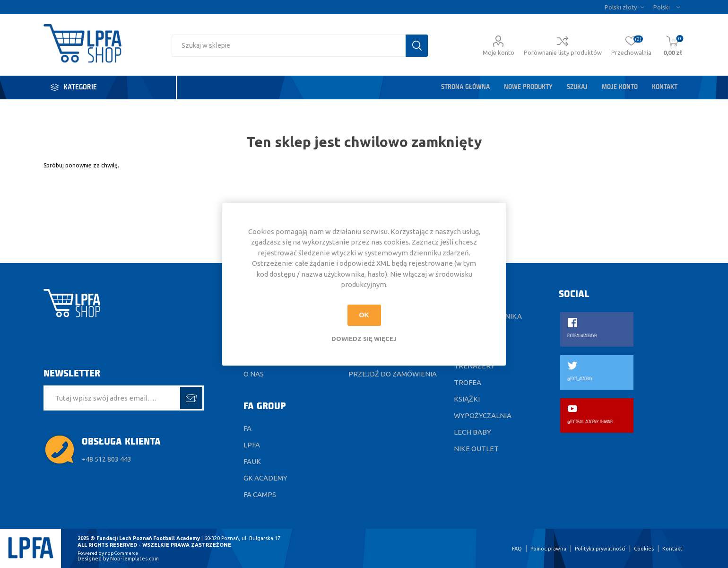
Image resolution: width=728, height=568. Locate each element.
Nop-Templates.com (134, 559)
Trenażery (474, 366)
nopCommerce (121, 553)
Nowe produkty (528, 87)
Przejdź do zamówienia (393, 374)
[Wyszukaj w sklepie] (289, 46)
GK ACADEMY (265, 478)
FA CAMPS (260, 494)
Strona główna (465, 87)
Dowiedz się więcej (364, 339)
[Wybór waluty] (624, 7)
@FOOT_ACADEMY (580, 379)
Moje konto (498, 52)
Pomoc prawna (548, 549)
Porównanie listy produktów (563, 52)
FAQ (517, 549)
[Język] (667, 7)
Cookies (644, 549)
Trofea (468, 382)
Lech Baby (472, 432)
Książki (467, 399)
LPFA (252, 445)
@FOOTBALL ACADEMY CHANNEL (590, 422)
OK (364, 315)
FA (247, 428)
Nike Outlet (476, 449)
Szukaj (577, 87)
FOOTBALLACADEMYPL (582, 336)
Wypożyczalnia (483, 415)
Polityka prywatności (600, 549)
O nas (254, 374)
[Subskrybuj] (113, 398)
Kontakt (665, 87)
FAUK (252, 461)
